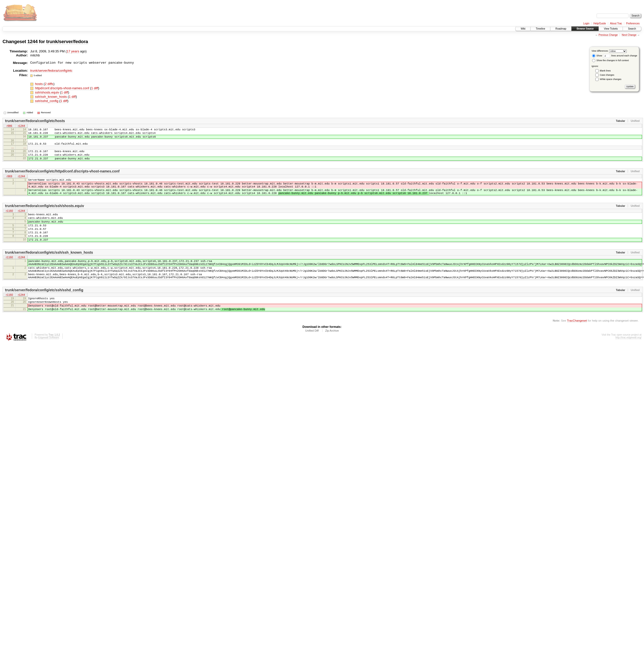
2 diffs (49, 84)
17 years (73, 51)
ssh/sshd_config (47, 101)
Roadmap (561, 29)
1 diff (95, 88)
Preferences (633, 23)
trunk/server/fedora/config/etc (51, 71)
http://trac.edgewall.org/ (628, 365)
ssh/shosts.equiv (47, 92)
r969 (9, 183)
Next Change (629, 35)
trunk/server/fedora (67, 41)
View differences (600, 51)
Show (597, 56)
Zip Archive (332, 358)
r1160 (9, 222)
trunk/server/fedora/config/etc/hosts (35, 121)
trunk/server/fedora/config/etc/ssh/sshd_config (44, 313)
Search (632, 29)
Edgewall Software (49, 365)
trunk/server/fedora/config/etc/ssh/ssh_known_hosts (49, 270)
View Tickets (611, 29)
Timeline (540, 29)
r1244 (21, 126)
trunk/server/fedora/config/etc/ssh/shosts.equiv (45, 217)
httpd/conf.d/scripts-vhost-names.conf (62, 88)
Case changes (607, 75)
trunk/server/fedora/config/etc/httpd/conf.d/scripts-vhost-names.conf (62, 178)
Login (586, 23)
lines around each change (620, 56)
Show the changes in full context (611, 60)
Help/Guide (600, 23)
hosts (39, 84)
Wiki (523, 29)
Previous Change (608, 35)
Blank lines (605, 71)
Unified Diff (312, 358)
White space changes (611, 79)
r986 (9, 126)
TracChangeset (577, 348)
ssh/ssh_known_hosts (51, 97)
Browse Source (585, 29)
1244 (32, 41)
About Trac (616, 23)
